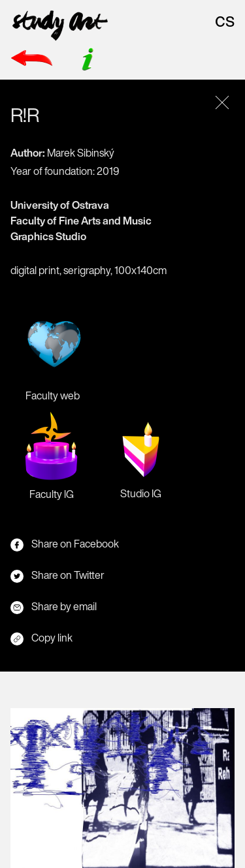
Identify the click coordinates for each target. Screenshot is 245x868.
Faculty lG (51, 457)
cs (225, 20)
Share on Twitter (57, 575)
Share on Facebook (65, 544)
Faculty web (52, 354)
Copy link (41, 638)
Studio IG (141, 456)
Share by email (54, 606)
